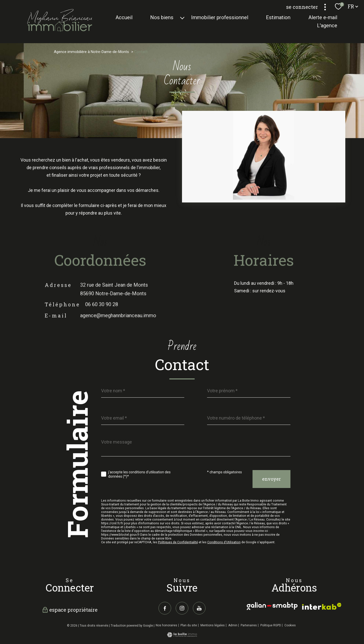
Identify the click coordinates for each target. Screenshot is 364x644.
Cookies (290, 625)
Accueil (124, 17)
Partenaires (249, 625)
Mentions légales (213, 625)
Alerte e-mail (323, 17)
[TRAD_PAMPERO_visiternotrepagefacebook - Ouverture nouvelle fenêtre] (165, 608)
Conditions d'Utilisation (224, 542)
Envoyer (271, 479)
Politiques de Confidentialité (178, 542)
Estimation (278, 17)
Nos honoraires (166, 625)
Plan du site (189, 625)
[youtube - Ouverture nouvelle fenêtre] (199, 608)
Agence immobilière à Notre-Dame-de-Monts (91, 52)
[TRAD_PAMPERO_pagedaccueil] (60, 30)
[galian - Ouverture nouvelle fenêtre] (272, 606)
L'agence (327, 26)
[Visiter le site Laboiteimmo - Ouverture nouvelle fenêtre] (182, 636)
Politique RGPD (271, 625)
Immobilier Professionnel (220, 17)
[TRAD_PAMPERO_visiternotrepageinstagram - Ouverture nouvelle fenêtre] (182, 608)
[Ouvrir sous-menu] (182, 17)
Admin (233, 625)
